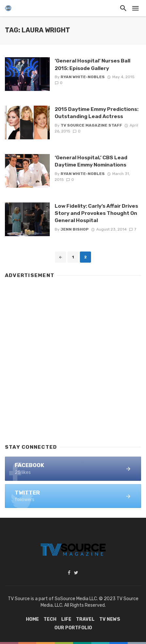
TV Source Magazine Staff (91, 125)
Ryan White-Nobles (83, 77)
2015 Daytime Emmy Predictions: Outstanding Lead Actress (97, 113)
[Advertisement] (73, 358)
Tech (50, 619)
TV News (110, 619)
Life (66, 619)
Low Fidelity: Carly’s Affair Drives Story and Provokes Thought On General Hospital (96, 213)
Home (32, 619)
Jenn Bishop (75, 229)
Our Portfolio (73, 628)
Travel (85, 619)
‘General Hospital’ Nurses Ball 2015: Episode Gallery (92, 64)
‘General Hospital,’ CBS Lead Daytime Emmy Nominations (91, 161)
